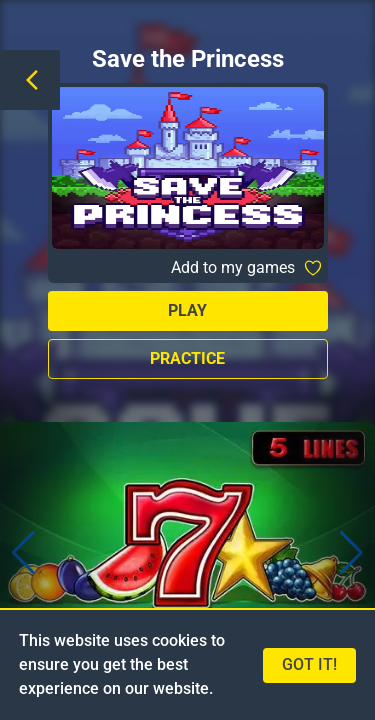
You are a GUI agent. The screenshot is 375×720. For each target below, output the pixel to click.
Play (187, 310)
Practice (187, 358)
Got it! (309, 664)
